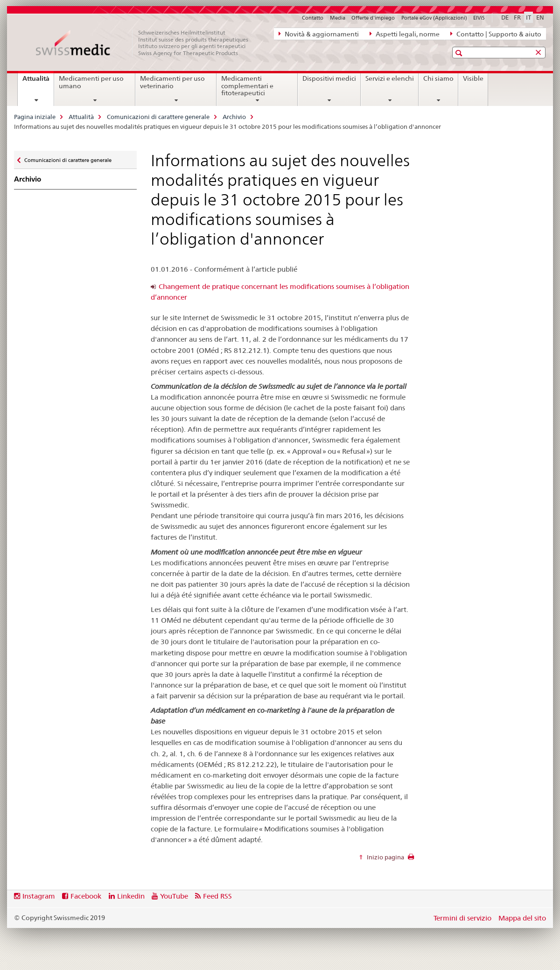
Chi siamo (438, 78)
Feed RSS (217, 896)
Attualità (38, 82)
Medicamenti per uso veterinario (172, 82)
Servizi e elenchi (390, 78)
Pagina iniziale (35, 117)
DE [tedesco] (505, 17)
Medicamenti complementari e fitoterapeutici (247, 86)
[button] (460, 53)
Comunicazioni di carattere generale (158, 117)
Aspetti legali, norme (405, 34)
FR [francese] (517, 17)
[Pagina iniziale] (147, 43)
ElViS (479, 18)
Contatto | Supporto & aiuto (496, 34)
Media (338, 18)
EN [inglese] (540, 17)
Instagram (39, 896)
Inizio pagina (385, 857)
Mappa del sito (522, 918)
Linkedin (131, 896)
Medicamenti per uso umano (91, 82)
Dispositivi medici (329, 78)
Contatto (313, 18)
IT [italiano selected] (528, 17)
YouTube (174, 896)
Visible (473, 78)
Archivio (234, 117)
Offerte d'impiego (373, 18)
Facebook (86, 896)
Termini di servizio (462, 918)
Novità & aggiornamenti (319, 34)
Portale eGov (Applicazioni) (434, 18)
